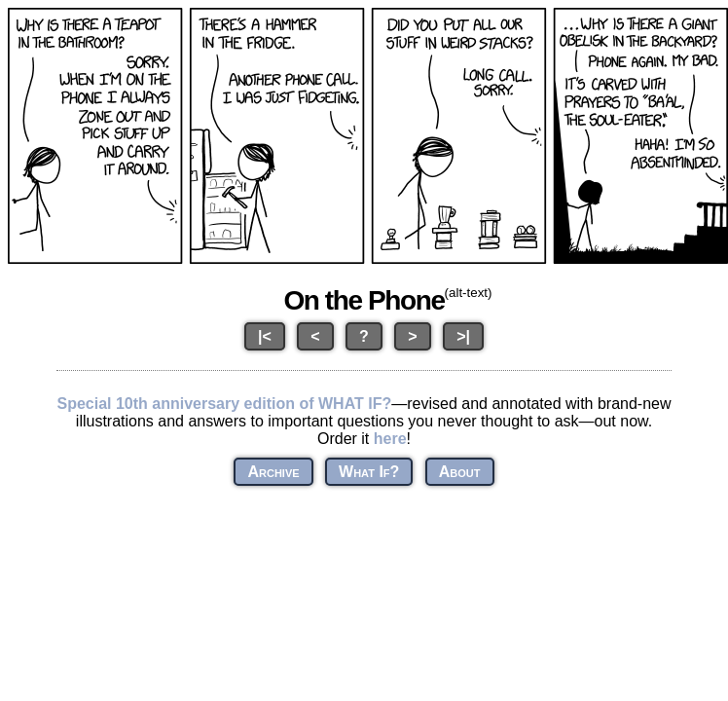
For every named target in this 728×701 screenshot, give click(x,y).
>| (463, 336)
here (390, 439)
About (460, 472)
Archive (273, 472)
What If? (369, 472)
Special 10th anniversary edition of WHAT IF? (224, 404)
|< (265, 336)
